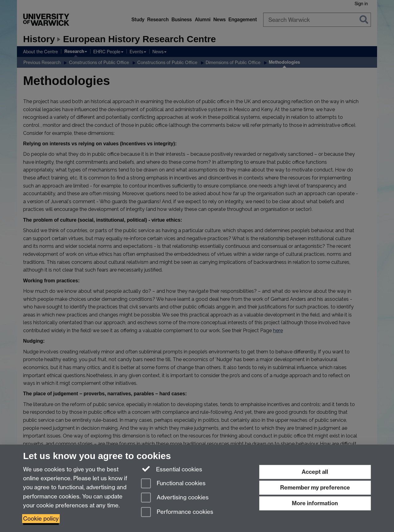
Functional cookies (173, 484)
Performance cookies (177, 512)
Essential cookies (172, 469)
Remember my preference (315, 488)
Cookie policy (41, 519)
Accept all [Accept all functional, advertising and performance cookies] (315, 472)
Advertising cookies (175, 498)
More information (315, 503)
